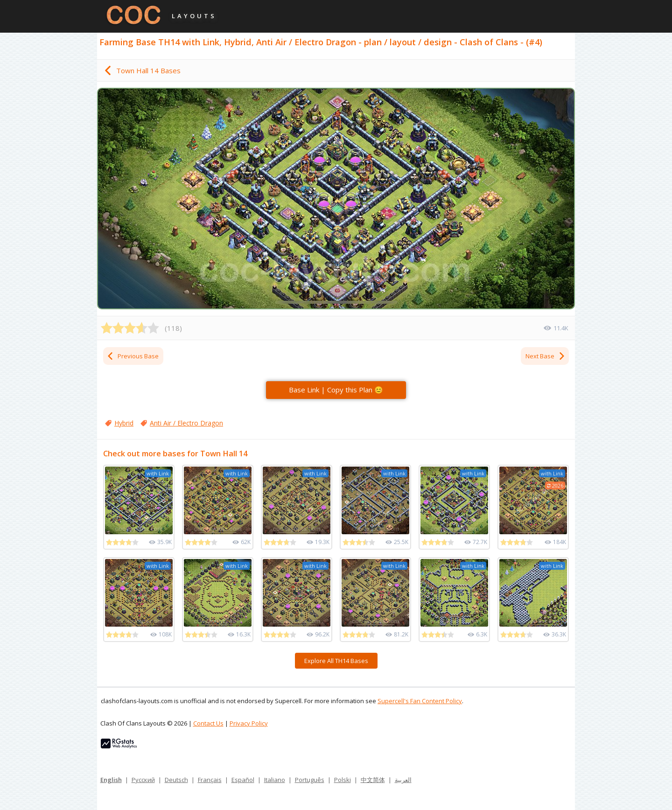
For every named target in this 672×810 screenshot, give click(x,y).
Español (243, 780)
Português (310, 780)
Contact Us (208, 723)
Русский (143, 780)
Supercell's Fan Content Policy (420, 701)
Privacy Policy (249, 723)
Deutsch (176, 780)
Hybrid (124, 423)
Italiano (275, 780)
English (111, 780)
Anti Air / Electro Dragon (186, 423)
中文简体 (373, 780)
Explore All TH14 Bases (336, 661)
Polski (343, 780)
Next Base (546, 356)
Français (210, 780)
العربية (403, 780)
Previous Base (133, 356)
